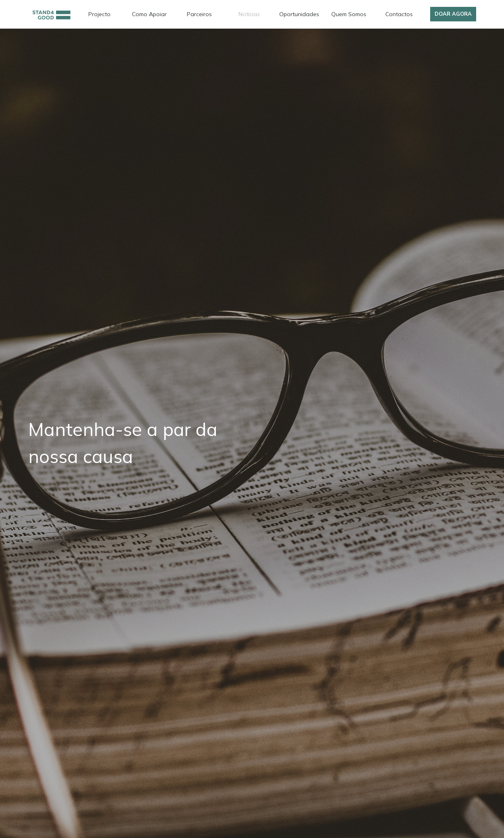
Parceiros (199, 14)
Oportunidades (299, 14)
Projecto (99, 14)
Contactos (399, 14)
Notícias (249, 14)
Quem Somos (349, 14)
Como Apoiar (149, 14)
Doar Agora (453, 14)
